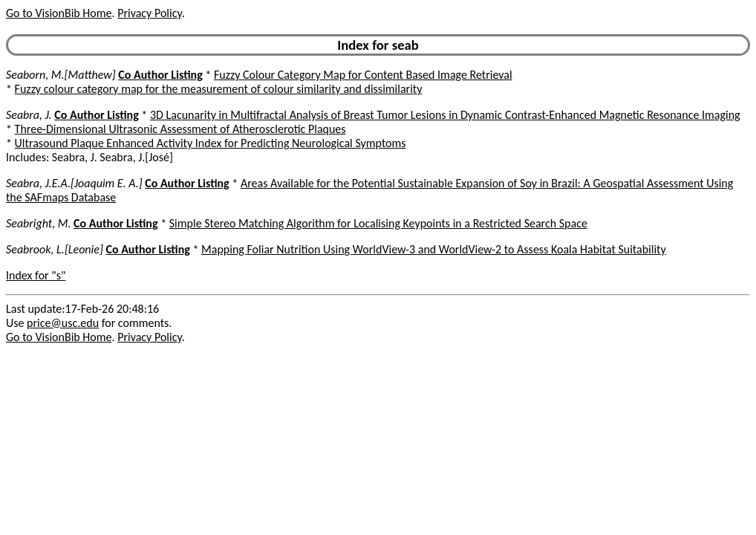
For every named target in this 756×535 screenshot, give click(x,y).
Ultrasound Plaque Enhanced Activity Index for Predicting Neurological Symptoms (211, 143)
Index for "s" (36, 275)
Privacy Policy (149, 13)
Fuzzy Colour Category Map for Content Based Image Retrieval (363, 75)
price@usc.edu (63, 323)
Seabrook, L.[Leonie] (55, 249)
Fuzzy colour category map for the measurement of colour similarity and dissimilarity (219, 89)
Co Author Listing (160, 75)
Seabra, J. (29, 115)
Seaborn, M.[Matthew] (61, 75)
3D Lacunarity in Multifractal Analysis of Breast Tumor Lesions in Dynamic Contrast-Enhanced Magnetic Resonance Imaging (445, 115)
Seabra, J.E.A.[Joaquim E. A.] (74, 183)
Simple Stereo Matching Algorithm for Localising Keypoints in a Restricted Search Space (378, 223)
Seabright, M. (38, 223)
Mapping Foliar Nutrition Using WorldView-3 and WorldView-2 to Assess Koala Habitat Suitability (434, 249)
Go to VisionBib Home (59, 13)
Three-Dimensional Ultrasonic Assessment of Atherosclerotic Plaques (180, 129)
